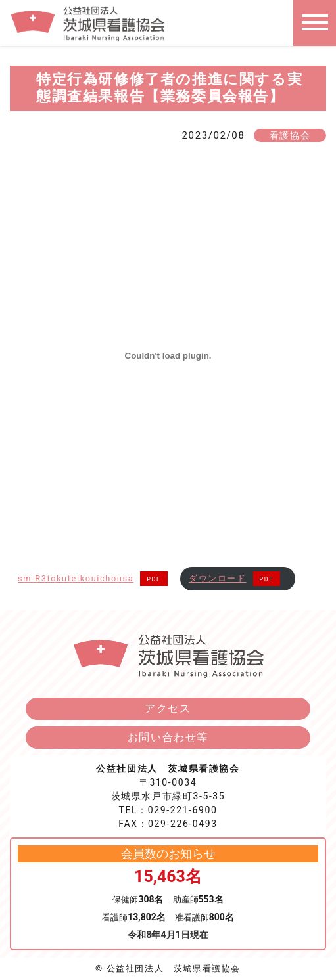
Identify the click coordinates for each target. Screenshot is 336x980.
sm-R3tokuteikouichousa (76, 578)
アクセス (168, 708)
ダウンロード (218, 578)
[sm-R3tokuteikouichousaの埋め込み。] (168, 356)
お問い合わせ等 (168, 737)
